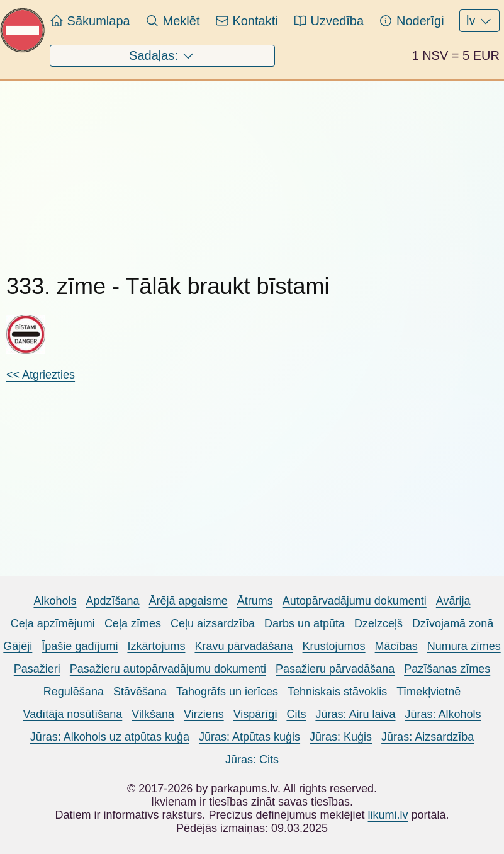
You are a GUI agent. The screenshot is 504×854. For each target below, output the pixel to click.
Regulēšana (74, 692)
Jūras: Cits (252, 760)
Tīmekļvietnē (428, 692)
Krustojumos (334, 646)
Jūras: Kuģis (341, 737)
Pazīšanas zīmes (447, 669)
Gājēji (18, 646)
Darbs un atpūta (305, 623)
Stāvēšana (140, 692)
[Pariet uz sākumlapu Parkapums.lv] (23, 49)
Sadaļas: (162, 56)
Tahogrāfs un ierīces (227, 692)
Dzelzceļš (378, 623)
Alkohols (55, 601)
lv (479, 21)
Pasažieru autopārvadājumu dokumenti (168, 669)
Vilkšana (153, 714)
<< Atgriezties (41, 375)
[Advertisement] (171, 169)
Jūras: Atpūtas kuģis (249, 737)
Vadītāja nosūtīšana (72, 714)
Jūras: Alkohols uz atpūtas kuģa (110, 737)
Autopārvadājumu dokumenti (355, 601)
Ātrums (255, 601)
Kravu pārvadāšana (244, 646)
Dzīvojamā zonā (453, 623)
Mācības (396, 646)
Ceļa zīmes (133, 623)
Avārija (453, 601)
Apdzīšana (113, 601)
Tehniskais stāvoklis (337, 692)
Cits (296, 714)
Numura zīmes (464, 646)
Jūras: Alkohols (443, 714)
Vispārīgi (255, 714)
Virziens (204, 714)
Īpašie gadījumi (80, 646)
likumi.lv (388, 815)
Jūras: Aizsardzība (428, 737)
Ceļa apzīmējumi (53, 623)
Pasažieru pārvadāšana (335, 669)
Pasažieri (37, 669)
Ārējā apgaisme (188, 601)
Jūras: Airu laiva (355, 714)
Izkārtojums (156, 646)
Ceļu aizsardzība (213, 623)
